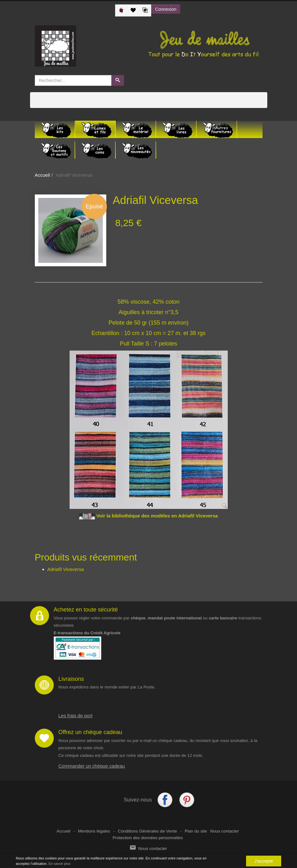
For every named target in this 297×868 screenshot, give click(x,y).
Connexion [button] (166, 9)
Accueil (42, 175)
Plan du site (196, 831)
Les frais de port (76, 716)
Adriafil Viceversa (66, 569)
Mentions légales (94, 831)
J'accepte (264, 861)
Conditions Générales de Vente (148, 831)
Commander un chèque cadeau (92, 766)
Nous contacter (224, 831)
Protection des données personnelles (148, 838)
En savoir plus (60, 864)
